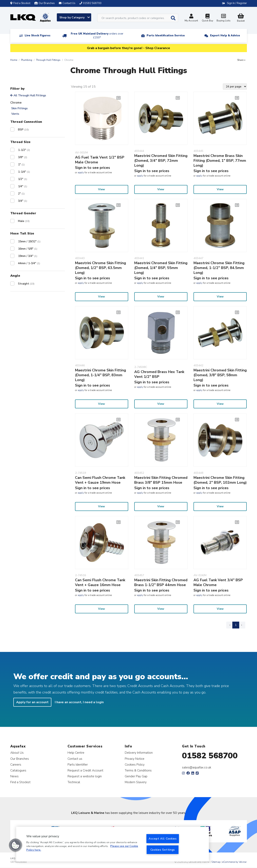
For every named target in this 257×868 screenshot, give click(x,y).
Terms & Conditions (138, 770)
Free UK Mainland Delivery (97, 36)
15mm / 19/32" (29, 241)
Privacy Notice (135, 759)
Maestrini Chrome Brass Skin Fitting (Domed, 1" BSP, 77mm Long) (220, 161)
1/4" (23, 186)
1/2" (23, 179)
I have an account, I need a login (79, 702)
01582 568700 (210, 756)
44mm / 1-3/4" (29, 263)
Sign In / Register (237, 3)
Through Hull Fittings (48, 60)
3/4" (23, 201)
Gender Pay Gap (136, 776)
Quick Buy (207, 18)
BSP (23, 130)
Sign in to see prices (93, 168)
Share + (241, 60)
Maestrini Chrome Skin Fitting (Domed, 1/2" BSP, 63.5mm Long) (100, 268)
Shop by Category (75, 17)
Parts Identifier (78, 764)
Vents (15, 114)
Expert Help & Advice (225, 36)
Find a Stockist (20, 3)
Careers (16, 764)
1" (21, 164)
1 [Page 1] (236, 625)
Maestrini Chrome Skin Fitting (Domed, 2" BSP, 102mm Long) (220, 480)
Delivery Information (139, 753)
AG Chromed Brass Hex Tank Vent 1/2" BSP (159, 374)
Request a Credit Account (85, 770)
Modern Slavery (136, 782)
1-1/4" (24, 172)
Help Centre (76, 753)
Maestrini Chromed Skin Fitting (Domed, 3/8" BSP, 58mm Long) (220, 375)
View (102, 189)
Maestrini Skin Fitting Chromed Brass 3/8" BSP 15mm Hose (161, 480)
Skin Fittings (20, 108)
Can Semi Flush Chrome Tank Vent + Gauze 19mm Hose (100, 480)
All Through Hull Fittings (28, 95)
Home (14, 60)
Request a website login (85, 776)
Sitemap (216, 862)
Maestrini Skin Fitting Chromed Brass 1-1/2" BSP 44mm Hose (161, 582)
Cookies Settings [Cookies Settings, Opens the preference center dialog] (163, 850)
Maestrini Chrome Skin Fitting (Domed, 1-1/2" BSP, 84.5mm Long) (219, 268)
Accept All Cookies (163, 839)
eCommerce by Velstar (234, 862)
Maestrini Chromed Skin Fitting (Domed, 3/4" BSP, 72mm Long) (161, 161)
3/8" (23, 157)
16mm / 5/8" (28, 249)
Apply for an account (32, 702)
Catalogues (18, 770)
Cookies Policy (135, 764)
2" (21, 194)
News (14, 776)
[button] (16, 845)
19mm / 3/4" (28, 256)
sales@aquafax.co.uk (197, 767)
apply (81, 172)
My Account (191, 18)
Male (24, 221)
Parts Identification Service (166, 36)
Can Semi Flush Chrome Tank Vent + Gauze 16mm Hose (100, 582)
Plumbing (27, 60)
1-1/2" (24, 150)
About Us (17, 753)
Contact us (75, 759)
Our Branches (45, 3)
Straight (26, 284)
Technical (74, 782)
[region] (113, 844)
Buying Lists (224, 18)
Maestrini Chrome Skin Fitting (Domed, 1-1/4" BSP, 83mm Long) (100, 375)
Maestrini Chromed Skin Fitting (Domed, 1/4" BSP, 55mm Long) (161, 268)
